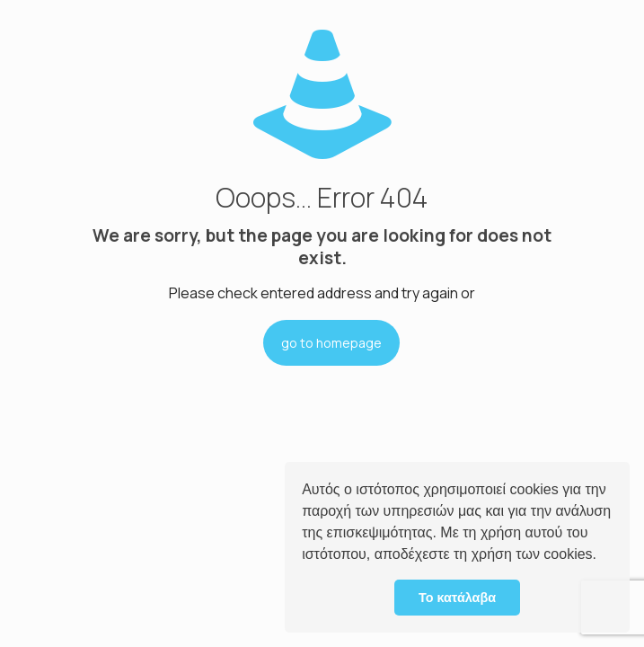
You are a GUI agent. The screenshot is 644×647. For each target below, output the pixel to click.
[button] (603, 556)
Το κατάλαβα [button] (457, 598)
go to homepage (331, 343)
